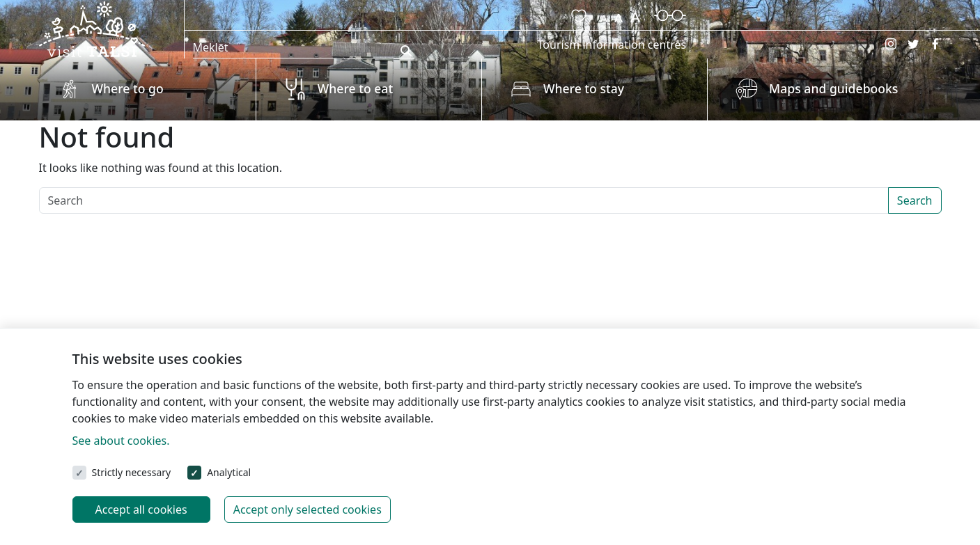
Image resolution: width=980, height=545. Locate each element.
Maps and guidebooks (833, 88)
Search (915, 200)
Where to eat (355, 88)
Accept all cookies (141, 510)
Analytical (229, 472)
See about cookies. (121, 441)
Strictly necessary (132, 472)
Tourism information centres (612, 45)
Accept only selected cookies (308, 510)
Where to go (128, 88)
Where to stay (584, 88)
